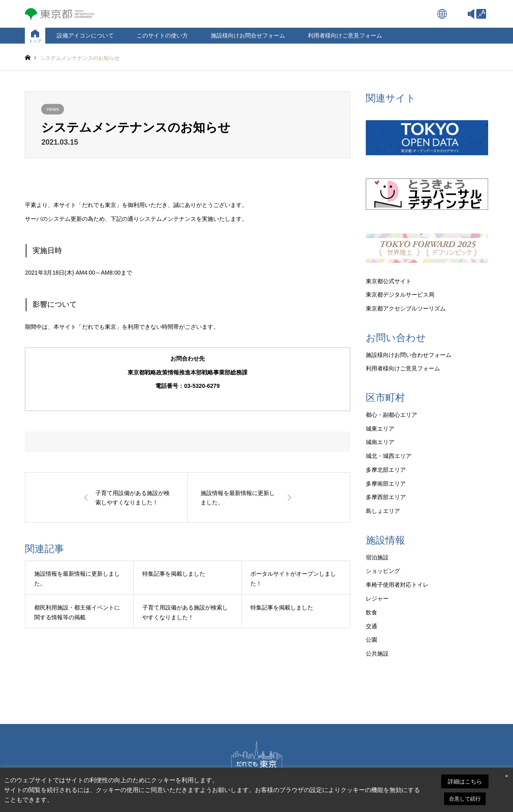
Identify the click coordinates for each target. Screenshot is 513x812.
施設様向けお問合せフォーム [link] (248, 35)
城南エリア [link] (380, 442)
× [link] (506, 776)
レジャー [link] (377, 599)
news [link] (53, 109)
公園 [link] (371, 640)
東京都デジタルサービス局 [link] (400, 295)
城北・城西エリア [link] (389, 456)
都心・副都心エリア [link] (391, 415)
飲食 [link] (371, 612)
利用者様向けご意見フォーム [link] (345, 35)
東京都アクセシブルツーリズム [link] (406, 308)
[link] (481, 14)
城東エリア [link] (380, 429)
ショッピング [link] (383, 571)
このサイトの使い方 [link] (162, 35)
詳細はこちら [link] (465, 781)
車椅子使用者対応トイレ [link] (397, 585)
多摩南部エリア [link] (386, 484)
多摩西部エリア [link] (386, 497)
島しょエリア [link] (383, 511)
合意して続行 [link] (465, 799)
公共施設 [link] (377, 654)
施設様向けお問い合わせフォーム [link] (409, 355)
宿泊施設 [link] (377, 557)
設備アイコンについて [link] (85, 35)
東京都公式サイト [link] (389, 281)
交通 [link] (371, 626)
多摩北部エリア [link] (386, 470)
